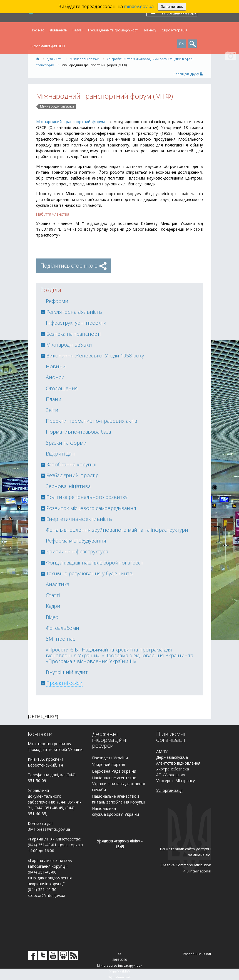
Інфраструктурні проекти (76, 323)
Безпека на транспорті (73, 334)
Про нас (37, 30)
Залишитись (172, 7)
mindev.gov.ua (139, 6)
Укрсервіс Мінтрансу (175, 781)
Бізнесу (150, 30)
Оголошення (62, 388)
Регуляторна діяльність (74, 312)
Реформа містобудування (76, 541)
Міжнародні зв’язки (84, 59)
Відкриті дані (61, 454)
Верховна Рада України (114, 771)
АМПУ (162, 751)
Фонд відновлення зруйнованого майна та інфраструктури (117, 530)
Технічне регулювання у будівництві (90, 573)
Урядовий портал (109, 764)
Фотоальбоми (63, 628)
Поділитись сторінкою (74, 266)
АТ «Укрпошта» (171, 775)
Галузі (78, 30)
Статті (53, 595)
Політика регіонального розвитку (87, 497)
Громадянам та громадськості (113, 30)
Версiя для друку (188, 74)
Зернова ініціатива (68, 486)
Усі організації (169, 790)
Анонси (55, 377)
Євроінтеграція (175, 30)
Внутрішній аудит (67, 672)
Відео (52, 617)
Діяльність (58, 30)
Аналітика (58, 584)
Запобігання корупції (71, 464)
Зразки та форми (66, 443)
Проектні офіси (64, 683)
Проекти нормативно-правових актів (92, 421)
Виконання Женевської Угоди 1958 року (95, 355)
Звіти (52, 410)
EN (182, 44)
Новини (56, 366)
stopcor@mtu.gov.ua (47, 895)
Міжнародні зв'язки (57, 106)
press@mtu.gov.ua (53, 829)
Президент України (110, 758)
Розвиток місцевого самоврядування (91, 508)
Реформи (57, 301)
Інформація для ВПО (48, 46)
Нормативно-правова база (78, 432)
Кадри (53, 606)
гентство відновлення (180, 763)
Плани (54, 399)
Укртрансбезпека (173, 769)
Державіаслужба (172, 757)
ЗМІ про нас (60, 639)
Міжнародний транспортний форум (70, 122)
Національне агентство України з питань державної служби (119, 784)
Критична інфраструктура (77, 551)
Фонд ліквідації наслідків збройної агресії (94, 563)
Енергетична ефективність (79, 519)
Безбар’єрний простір (72, 475)
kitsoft (206, 954)
